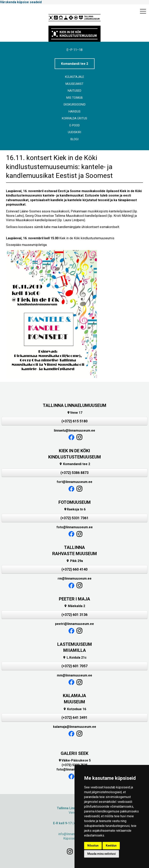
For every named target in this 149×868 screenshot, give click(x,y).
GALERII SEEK (74, 753)
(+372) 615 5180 (74, 421)
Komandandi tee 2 (75, 64)
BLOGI (74, 139)
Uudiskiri (74, 132)
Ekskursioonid (75, 105)
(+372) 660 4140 (74, 569)
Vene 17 (75, 413)
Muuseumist (74, 84)
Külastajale (75, 77)
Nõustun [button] (93, 846)
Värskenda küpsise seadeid (21, 2)
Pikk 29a (74, 561)
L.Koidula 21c (75, 658)
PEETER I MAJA (74, 599)
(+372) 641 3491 (74, 718)
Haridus (74, 112)
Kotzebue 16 (75, 709)
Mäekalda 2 (74, 606)
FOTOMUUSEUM (75, 502)
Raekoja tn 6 (75, 509)
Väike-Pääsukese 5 (74, 760)
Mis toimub (74, 98)
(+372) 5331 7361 (74, 518)
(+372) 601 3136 (74, 615)
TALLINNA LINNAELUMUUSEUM (75, 405)
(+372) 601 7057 (74, 666)
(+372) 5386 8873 (74, 473)
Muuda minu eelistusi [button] (102, 854)
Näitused (74, 91)
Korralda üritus (74, 118)
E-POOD (75, 125)
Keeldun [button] (111, 846)
